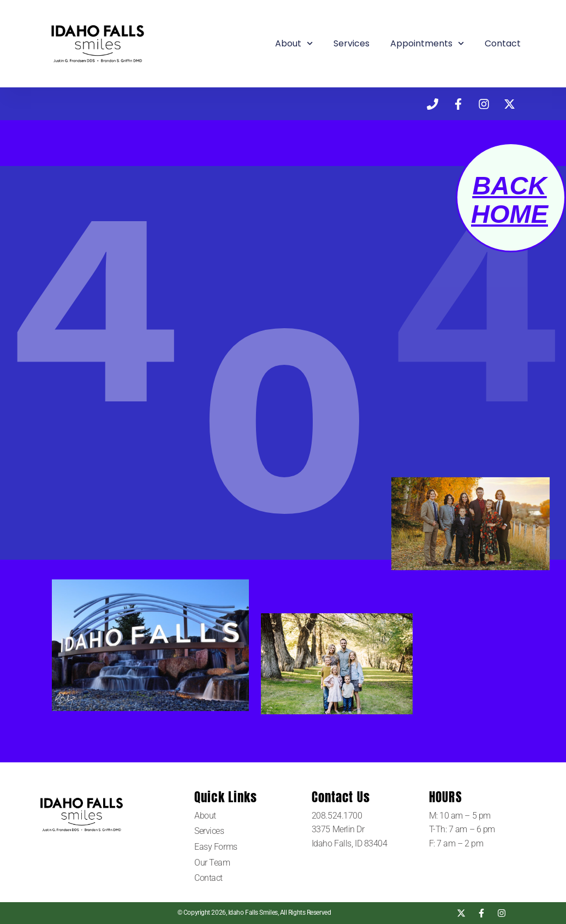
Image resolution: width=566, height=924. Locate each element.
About (294, 43)
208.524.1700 (338, 816)
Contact (503, 43)
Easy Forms (216, 847)
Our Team (212, 863)
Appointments (427, 43)
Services (351, 43)
